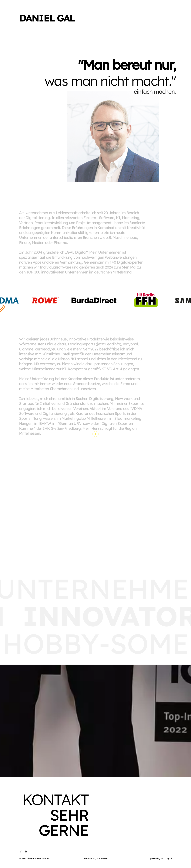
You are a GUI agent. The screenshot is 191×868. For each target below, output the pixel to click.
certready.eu (46, 350)
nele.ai (46, 360)
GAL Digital (166, 858)
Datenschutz (89, 858)
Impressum (103, 858)
